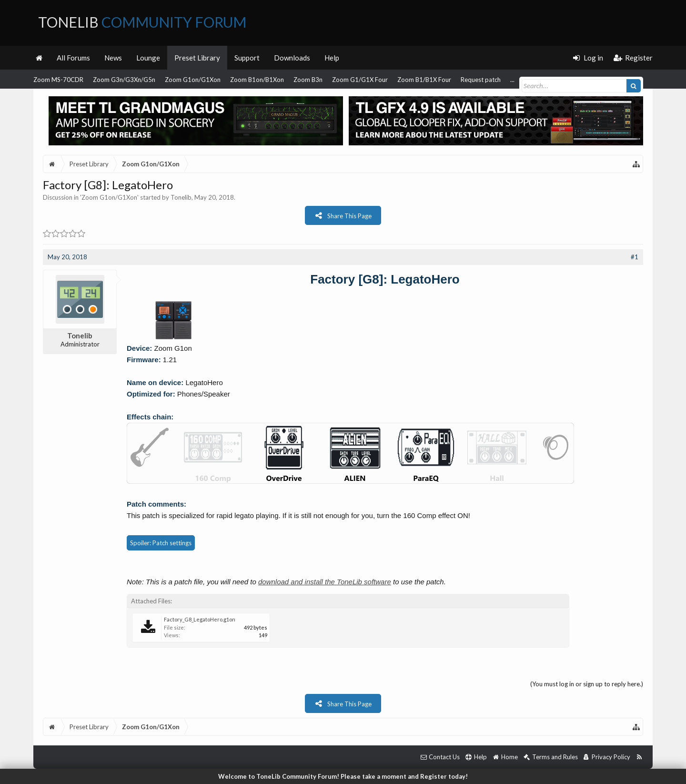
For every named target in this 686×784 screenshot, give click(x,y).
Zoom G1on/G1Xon (193, 80)
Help (332, 58)
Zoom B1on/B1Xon (257, 80)
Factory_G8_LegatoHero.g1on (200, 619)
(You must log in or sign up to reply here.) (587, 684)
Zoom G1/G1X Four (360, 80)
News (113, 58)
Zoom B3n (308, 80)
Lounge (148, 58)
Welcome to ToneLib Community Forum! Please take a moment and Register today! (343, 776)
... (512, 80)
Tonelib (181, 197)
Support (247, 58)
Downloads (292, 58)
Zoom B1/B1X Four (424, 80)
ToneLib (142, 22)
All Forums (73, 58)
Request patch (481, 80)
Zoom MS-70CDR (58, 80)
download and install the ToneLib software (325, 582)
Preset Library (197, 58)
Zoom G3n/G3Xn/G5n (124, 80)
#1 (635, 257)
